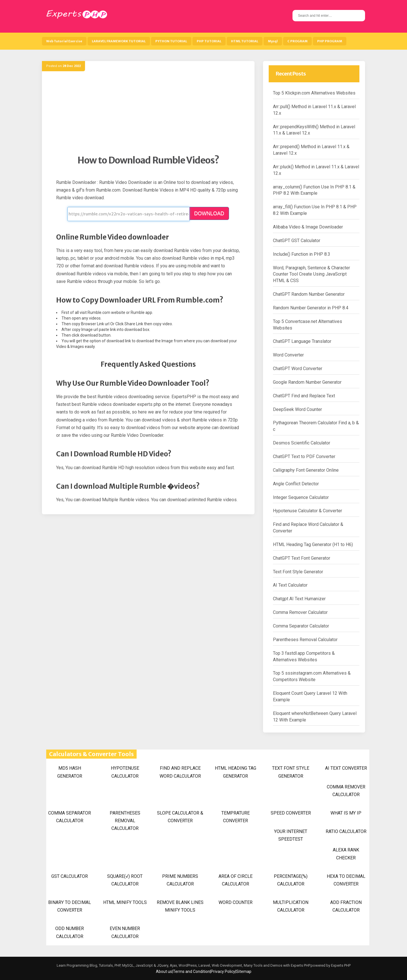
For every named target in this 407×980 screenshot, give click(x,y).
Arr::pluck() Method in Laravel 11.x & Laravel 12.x (316, 170)
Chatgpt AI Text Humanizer (299, 599)
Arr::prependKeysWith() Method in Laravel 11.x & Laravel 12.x (314, 130)
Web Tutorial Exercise (64, 41)
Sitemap (244, 971)
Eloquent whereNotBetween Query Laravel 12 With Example (315, 717)
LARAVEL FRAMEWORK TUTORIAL (119, 41)
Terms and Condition (191, 971)
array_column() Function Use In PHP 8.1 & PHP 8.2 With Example (314, 190)
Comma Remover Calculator (300, 612)
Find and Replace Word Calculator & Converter (308, 528)
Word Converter (288, 355)
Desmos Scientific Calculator (302, 443)
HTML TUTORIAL (245, 41)
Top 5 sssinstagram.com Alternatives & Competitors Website (312, 676)
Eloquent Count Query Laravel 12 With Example (310, 696)
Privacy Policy (223, 971)
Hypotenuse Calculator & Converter (308, 511)
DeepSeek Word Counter (297, 409)
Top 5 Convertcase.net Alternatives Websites (308, 325)
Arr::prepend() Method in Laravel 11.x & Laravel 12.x (311, 150)
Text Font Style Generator (298, 572)
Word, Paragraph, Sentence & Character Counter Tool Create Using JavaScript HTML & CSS (311, 274)
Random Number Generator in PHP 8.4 (311, 308)
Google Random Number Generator (307, 382)
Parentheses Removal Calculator (305, 640)
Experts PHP (340, 965)
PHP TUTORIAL (209, 41)
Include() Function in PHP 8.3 (302, 254)
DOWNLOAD (209, 213)
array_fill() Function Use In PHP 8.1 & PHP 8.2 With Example (315, 210)
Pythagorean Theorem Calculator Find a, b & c (316, 426)
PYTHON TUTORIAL (171, 41)
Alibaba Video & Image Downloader (308, 227)
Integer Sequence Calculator (301, 497)
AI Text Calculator (290, 585)
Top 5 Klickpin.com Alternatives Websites (314, 93)
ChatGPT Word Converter (298, 369)
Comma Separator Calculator (301, 626)
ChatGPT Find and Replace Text (304, 396)
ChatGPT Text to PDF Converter (304, 457)
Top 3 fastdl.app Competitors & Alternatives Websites (304, 656)
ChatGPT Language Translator (302, 341)
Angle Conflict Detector (296, 484)
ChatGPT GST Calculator (297, 241)
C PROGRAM (297, 41)
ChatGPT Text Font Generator (302, 558)
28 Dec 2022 (72, 66)
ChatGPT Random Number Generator (309, 294)
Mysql (273, 41)
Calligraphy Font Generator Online (306, 470)
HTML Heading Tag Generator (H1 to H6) (313, 544)
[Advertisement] (148, 115)
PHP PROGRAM (330, 41)
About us (164, 971)
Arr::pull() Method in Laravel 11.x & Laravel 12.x (314, 110)
